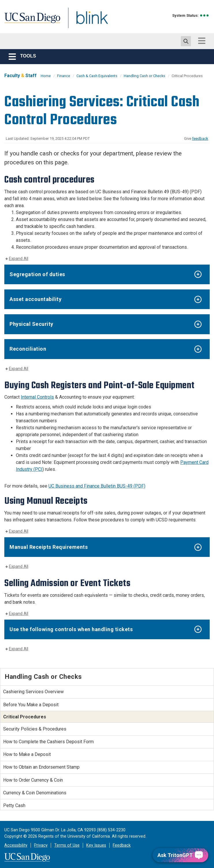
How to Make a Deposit (27, 754)
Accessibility (16, 845)
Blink (87, 21)
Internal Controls (37, 397)
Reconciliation (28, 349)
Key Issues (96, 845)
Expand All (19, 259)
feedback (200, 139)
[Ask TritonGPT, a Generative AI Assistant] (180, 855)
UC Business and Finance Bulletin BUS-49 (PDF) (97, 486)
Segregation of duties (37, 274)
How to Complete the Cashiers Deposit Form (48, 742)
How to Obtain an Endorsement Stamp (41, 767)
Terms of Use (67, 845)
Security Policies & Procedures (35, 729)
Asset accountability (35, 299)
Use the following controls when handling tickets (71, 629)
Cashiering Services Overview (33, 692)
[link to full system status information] (205, 15)
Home (46, 76)
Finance (64, 76)
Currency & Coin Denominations (35, 793)
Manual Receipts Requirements (49, 547)
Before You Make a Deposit (31, 705)
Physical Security (31, 324)
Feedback (122, 845)
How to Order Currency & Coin (33, 780)
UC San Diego (30, 21)
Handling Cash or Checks (144, 76)
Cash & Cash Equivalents (97, 76)
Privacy (41, 845)
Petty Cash (14, 805)
